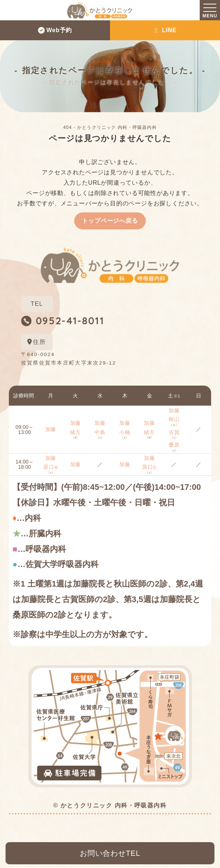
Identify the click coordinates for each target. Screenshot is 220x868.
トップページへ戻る (110, 221)
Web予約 (55, 30)
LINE (165, 30)
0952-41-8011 (70, 321)
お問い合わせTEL (110, 853)
